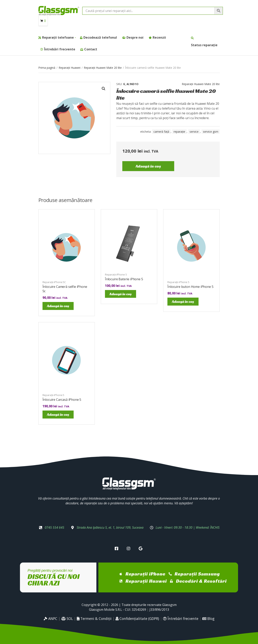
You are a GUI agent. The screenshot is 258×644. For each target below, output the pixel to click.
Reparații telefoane (58, 37)
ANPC (50, 619)
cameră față (161, 132)
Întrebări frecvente (60, 49)
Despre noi (135, 37)
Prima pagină (47, 68)
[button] (104, 89)
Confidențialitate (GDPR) (137, 619)
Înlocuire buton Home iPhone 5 (190, 287)
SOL (67, 619)
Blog (208, 619)
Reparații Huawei (70, 68)
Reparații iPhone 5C (54, 282)
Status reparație (204, 45)
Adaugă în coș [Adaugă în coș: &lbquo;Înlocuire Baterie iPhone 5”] (121, 294)
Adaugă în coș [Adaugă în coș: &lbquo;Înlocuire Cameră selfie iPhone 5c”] (58, 306)
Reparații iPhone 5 (116, 274)
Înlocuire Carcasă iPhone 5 (62, 400)
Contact (91, 49)
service (194, 132)
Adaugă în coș (148, 166)
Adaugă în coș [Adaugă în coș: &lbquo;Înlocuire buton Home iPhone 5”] (183, 301)
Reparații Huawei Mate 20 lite (103, 68)
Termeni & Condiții (94, 619)
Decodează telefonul (100, 37)
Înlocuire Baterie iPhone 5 (124, 279)
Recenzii (159, 37)
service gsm (211, 132)
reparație (179, 132)
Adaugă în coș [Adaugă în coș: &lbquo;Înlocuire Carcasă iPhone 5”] (58, 414)
